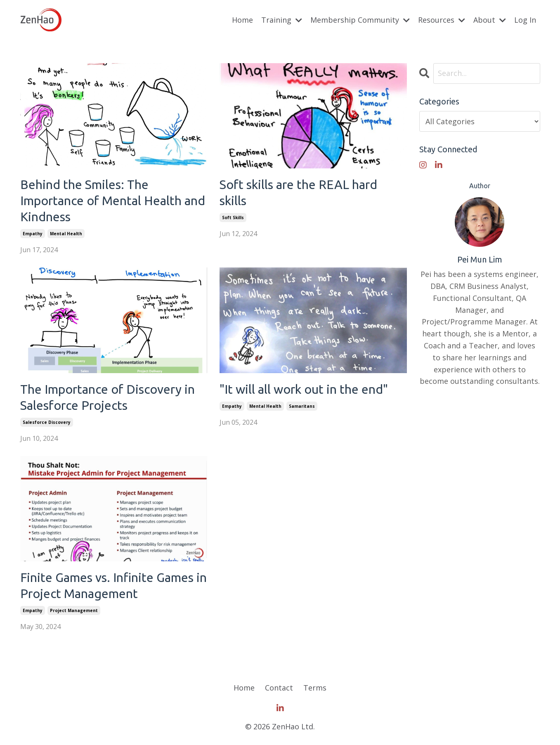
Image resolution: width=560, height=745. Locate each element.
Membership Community (360, 20)
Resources (442, 20)
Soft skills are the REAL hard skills (298, 193)
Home (242, 20)
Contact (279, 688)
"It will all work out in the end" (304, 389)
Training (282, 20)
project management (74, 610)
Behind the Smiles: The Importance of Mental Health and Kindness (113, 201)
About (490, 20)
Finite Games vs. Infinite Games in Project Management (113, 585)
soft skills (233, 218)
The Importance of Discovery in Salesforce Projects (108, 397)
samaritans (302, 406)
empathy (33, 234)
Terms (315, 688)
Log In (525, 20)
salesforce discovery (47, 422)
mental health (66, 234)
